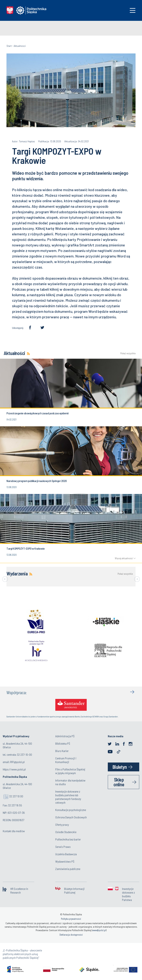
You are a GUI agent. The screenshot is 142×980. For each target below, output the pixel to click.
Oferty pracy (62, 825)
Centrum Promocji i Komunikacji (66, 760)
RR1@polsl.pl (17, 762)
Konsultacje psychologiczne (71, 810)
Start (9, 46)
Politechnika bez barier (68, 839)
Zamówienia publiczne (68, 869)
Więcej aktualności (124, 558)
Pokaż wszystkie (128, 353)
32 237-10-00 (24, 754)
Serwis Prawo (63, 847)
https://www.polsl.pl (14, 769)
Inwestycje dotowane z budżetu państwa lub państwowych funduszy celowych (68, 797)
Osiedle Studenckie (66, 832)
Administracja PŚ (65, 736)
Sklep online (119, 782)
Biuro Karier (62, 751)
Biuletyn (120, 767)
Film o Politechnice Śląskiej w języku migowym (70, 771)
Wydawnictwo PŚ (65, 861)
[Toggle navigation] (133, 10)
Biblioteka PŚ (63, 743)
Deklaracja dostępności (71, 935)
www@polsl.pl (99, 930)
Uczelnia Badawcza (66, 854)
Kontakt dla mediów (14, 831)
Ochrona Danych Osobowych (71, 817)
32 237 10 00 (16, 796)
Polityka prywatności (71, 919)
